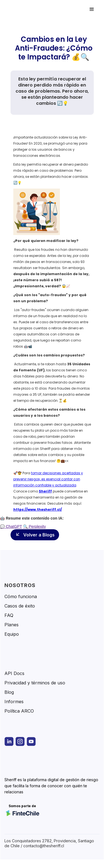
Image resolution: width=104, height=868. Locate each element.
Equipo (12, 634)
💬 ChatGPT (11, 526)
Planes (12, 625)
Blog (9, 692)
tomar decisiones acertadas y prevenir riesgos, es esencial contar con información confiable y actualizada (48, 479)
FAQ (9, 615)
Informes (14, 702)
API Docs (14, 673)
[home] (29, 9)
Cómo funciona (21, 596)
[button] (92, 9)
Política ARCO (19, 711)
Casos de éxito (20, 606)
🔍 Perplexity (34, 526)
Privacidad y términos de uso (35, 683)
